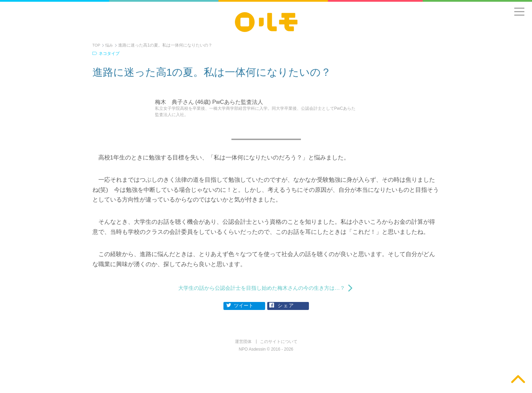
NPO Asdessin (252, 353)
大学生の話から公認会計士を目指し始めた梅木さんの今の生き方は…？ (262, 290)
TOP (97, 45)
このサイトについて (279, 345)
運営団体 (243, 345)
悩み (110, 45)
